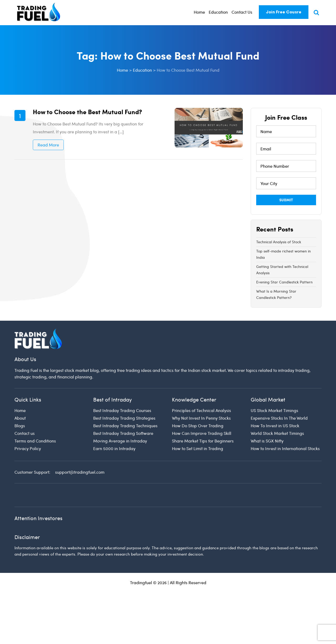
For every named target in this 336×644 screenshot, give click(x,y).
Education (218, 12)
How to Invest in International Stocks (285, 448)
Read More (48, 145)
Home (199, 12)
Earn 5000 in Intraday (114, 448)
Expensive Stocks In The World (279, 418)
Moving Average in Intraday (120, 441)
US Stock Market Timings (274, 410)
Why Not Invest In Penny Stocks (201, 418)
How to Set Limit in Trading (198, 448)
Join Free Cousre (284, 12)
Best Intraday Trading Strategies (124, 418)
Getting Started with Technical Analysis (282, 270)
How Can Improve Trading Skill (202, 433)
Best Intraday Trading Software (123, 433)
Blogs (20, 426)
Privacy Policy (28, 448)
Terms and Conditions (35, 441)
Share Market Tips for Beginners (203, 441)
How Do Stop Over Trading (198, 426)
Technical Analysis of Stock (279, 242)
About (20, 418)
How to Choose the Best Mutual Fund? (87, 112)
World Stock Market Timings (277, 433)
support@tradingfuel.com (80, 472)
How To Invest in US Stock (275, 426)
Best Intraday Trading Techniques (125, 426)
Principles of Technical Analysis (201, 410)
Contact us (25, 433)
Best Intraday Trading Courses (122, 410)
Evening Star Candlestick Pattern (284, 282)
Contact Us (242, 12)
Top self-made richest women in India (283, 254)
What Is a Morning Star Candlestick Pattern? (276, 294)
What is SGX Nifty (267, 441)
